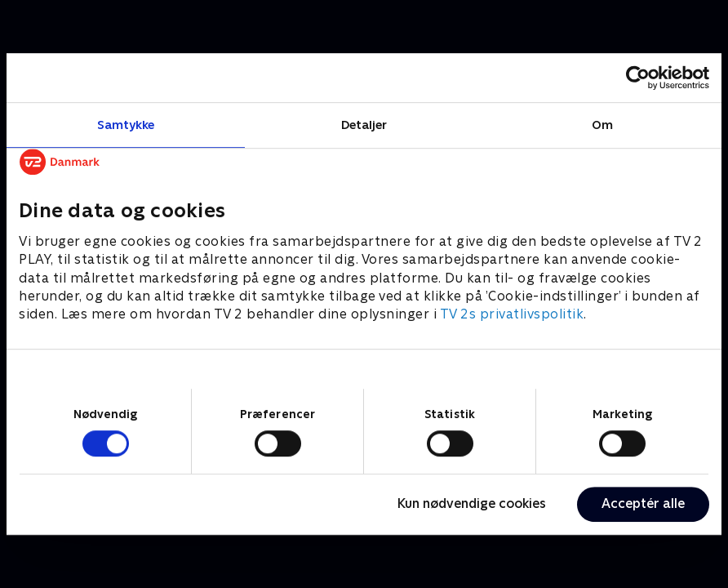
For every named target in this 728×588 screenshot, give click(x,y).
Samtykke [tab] (126, 125)
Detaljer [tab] (364, 125)
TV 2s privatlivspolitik (512, 315)
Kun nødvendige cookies (472, 503)
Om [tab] (602, 125)
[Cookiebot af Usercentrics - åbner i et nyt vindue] (638, 78)
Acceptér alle (643, 503)
